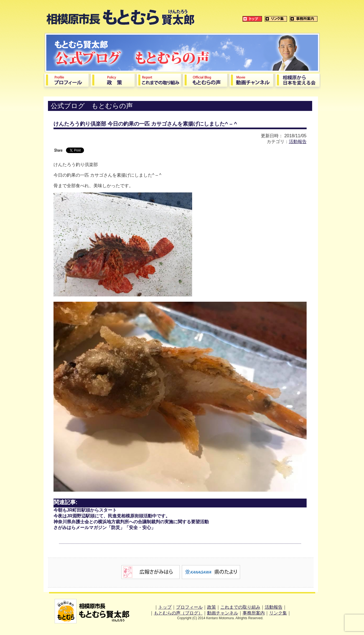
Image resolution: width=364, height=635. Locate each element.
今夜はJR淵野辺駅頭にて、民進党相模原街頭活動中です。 (112, 516)
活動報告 (298, 142)
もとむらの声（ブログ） (178, 613)
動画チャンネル (223, 613)
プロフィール (189, 607)
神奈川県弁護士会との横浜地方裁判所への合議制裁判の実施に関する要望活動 (131, 522)
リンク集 (278, 613)
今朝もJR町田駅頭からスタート (85, 510)
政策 (212, 607)
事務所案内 (254, 613)
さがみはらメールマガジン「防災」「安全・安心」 (105, 528)
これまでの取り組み (240, 607)
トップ (165, 607)
